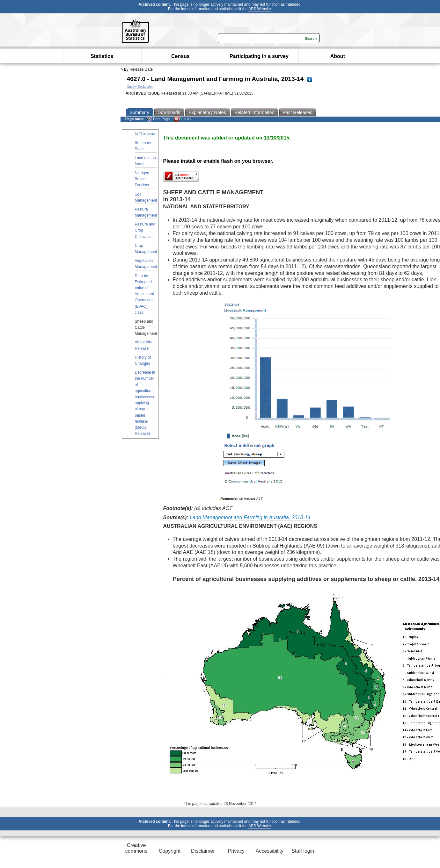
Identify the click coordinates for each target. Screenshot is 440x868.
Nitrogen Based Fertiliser (142, 179)
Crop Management (146, 249)
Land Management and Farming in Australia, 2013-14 (250, 517)
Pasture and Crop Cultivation (145, 230)
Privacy (236, 851)
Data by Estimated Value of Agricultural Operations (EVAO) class (144, 294)
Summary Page (143, 146)
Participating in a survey (259, 56)
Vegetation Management (146, 264)
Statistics (102, 56)
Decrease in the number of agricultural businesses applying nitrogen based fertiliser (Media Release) (145, 403)
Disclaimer (203, 851)
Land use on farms (145, 161)
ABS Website (260, 9)
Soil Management (146, 197)
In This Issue (146, 134)
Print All (183, 119)
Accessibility (270, 851)
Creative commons (136, 848)
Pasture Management (146, 212)
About (338, 56)
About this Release (143, 345)
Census (180, 56)
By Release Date (138, 69)
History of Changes (143, 360)
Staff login (303, 851)
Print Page (158, 119)
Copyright (170, 851)
